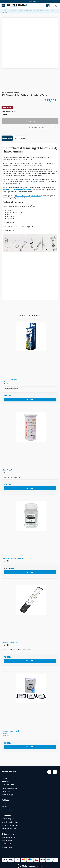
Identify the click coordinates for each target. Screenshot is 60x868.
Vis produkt (30, 400)
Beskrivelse (7, 138)
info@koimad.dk (11, 788)
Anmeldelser (20, 138)
